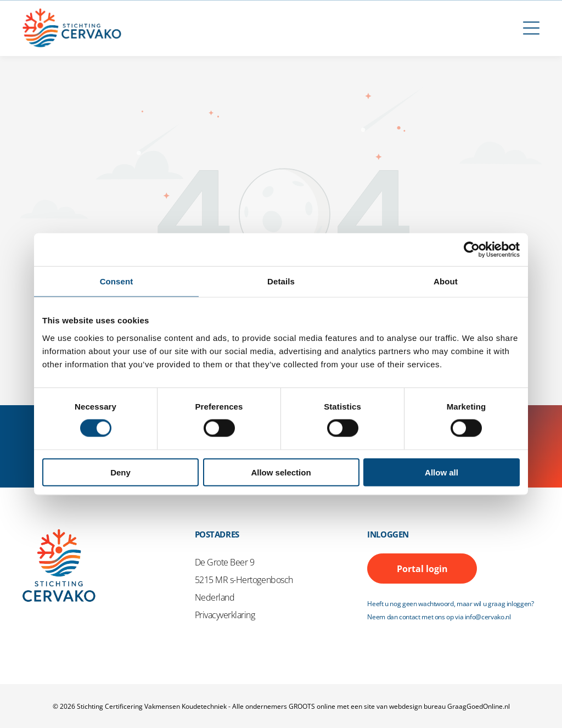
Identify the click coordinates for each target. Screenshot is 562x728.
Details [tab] (281, 281)
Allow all (442, 472)
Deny (120, 472)
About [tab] (446, 281)
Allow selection (281, 472)
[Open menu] (531, 28)
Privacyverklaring (225, 615)
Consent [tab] (117, 281)
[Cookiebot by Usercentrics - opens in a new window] (472, 250)
